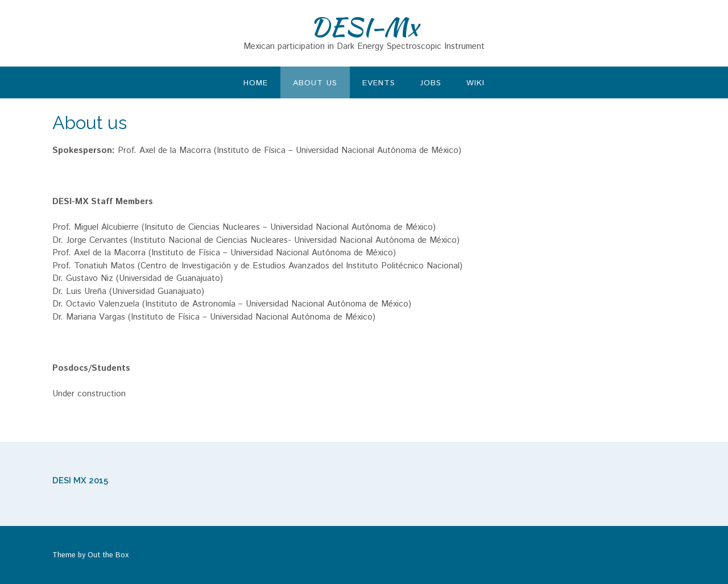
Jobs (431, 83)
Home (256, 83)
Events (379, 83)
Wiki (475, 83)
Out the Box (108, 555)
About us (315, 83)
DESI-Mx (364, 27)
